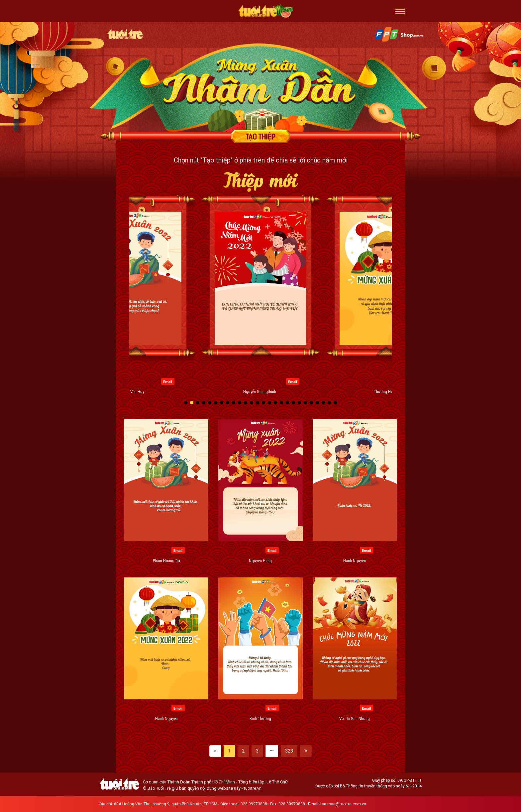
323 (289, 751)
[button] (400, 11)
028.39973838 (254, 804)
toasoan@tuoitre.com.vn (343, 804)
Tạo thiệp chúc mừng (260, 137)
